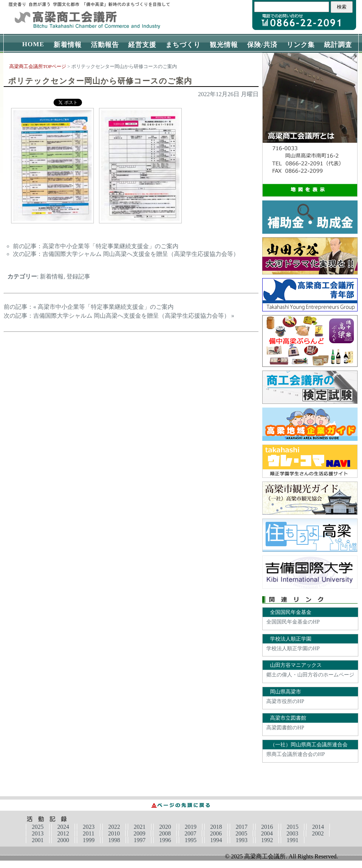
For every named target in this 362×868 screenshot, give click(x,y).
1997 (140, 840)
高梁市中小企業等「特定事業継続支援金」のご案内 (110, 246)
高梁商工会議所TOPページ (38, 67)
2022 (114, 827)
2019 (191, 827)
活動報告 (105, 45)
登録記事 (78, 276)
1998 (114, 840)
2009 (139, 833)
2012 (63, 833)
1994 (216, 840)
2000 (63, 840)
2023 (89, 827)
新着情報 (68, 45)
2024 (63, 827)
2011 (88, 833)
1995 (191, 840)
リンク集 (301, 45)
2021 (140, 827)
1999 (89, 840)
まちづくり (183, 45)
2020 (165, 827)
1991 (293, 840)
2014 (318, 827)
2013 (38, 833)
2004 (267, 833)
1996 (165, 840)
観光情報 (224, 45)
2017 (242, 827)
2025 (38, 827)
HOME (33, 44)
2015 (293, 827)
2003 (292, 833)
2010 (114, 833)
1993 (242, 840)
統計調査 (338, 45)
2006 (216, 833)
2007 (190, 833)
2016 (267, 827)
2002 (318, 833)
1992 (267, 840)
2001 (38, 840)
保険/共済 (262, 45)
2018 (216, 827)
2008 (165, 833)
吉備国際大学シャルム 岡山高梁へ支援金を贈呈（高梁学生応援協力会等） (141, 254)
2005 (241, 833)
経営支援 (142, 45)
